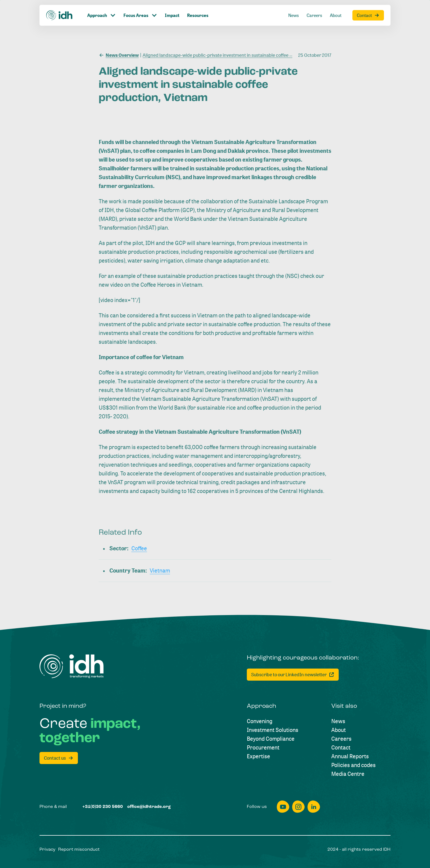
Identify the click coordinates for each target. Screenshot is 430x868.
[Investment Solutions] (273, 730)
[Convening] (260, 721)
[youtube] (283, 807)
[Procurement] (263, 748)
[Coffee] (139, 548)
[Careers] (341, 739)
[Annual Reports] (350, 756)
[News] (338, 721)
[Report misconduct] (79, 850)
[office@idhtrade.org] (149, 807)
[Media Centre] (348, 774)
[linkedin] (314, 807)
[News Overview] (119, 55)
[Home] (72, 666)
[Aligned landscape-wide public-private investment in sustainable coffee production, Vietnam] (236, 55)
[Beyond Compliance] (271, 739)
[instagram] (298, 807)
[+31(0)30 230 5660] (103, 807)
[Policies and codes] (353, 765)
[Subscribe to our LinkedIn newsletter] (293, 675)
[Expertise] (258, 756)
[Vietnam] (160, 571)
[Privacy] (47, 850)
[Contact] (341, 748)
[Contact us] (59, 758)
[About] (339, 730)
